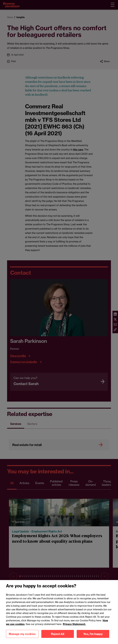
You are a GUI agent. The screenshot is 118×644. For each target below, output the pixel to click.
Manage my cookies (22, 637)
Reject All (58, 637)
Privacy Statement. (74, 628)
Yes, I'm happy (93, 637)
